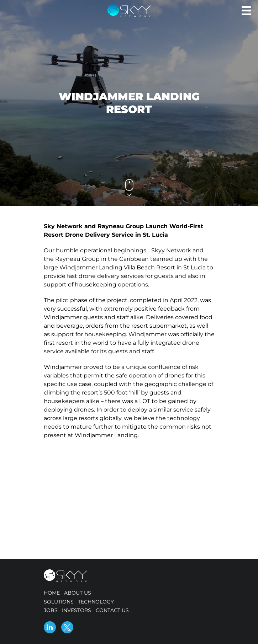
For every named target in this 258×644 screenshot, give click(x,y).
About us (78, 593)
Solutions (59, 602)
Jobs (51, 610)
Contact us (112, 610)
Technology (96, 602)
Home (52, 593)
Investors (77, 610)
